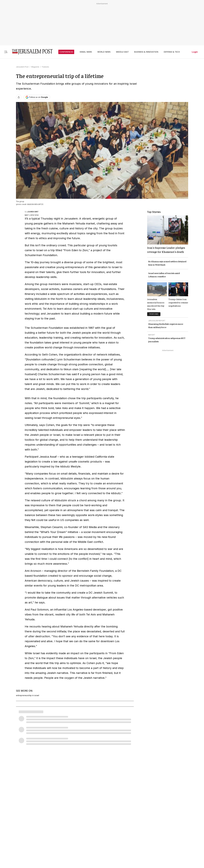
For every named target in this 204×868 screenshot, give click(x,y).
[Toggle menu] (6, 52)
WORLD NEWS (104, 52)
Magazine (35, 67)
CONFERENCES (66, 52)
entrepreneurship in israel (28, 695)
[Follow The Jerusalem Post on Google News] (37, 97)
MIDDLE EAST (122, 52)
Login (195, 52)
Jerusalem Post (22, 67)
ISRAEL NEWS (86, 52)
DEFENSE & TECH (172, 52)
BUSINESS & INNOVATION (146, 52)
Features (46, 67)
